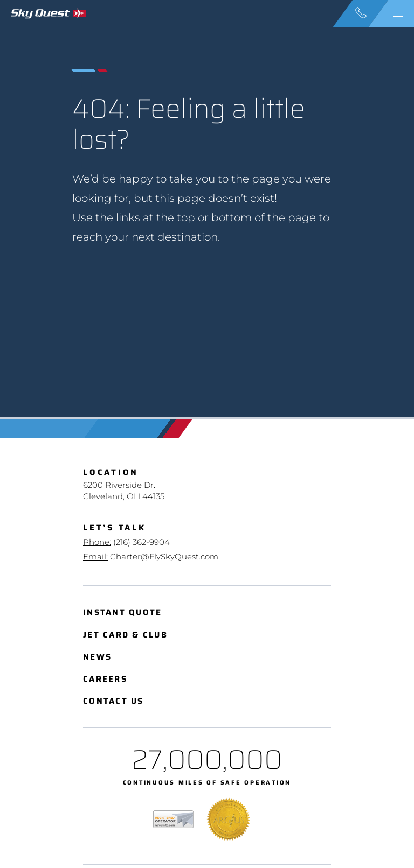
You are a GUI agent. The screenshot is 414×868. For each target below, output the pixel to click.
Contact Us (113, 701)
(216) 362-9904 (142, 542)
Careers (105, 679)
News (97, 657)
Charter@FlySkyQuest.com (164, 556)
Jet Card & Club (125, 635)
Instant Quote (122, 612)
